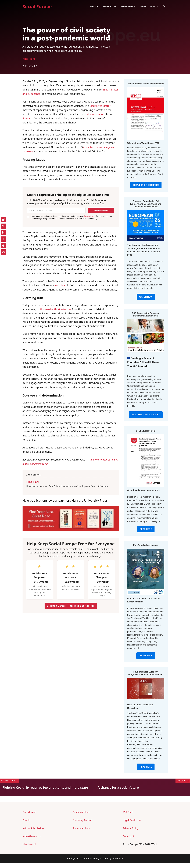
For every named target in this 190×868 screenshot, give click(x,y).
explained (61, 285)
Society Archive (81, 828)
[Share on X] (3, 226)
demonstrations (96, 114)
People (26, 820)
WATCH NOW (146, 297)
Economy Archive (82, 820)
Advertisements (149, 6)
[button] (164, 6)
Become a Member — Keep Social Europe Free (71, 606)
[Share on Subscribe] (3, 252)
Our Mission (30, 812)
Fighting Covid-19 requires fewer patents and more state (45, 787)
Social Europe (37, 6)
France (26, 118)
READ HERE (146, 529)
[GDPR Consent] (28, 217)
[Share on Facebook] (3, 239)
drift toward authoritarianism (54, 309)
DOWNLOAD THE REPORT (146, 185)
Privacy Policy (90, 216)
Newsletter (110, 6)
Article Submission (33, 828)
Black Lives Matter (100, 106)
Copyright (128, 836)
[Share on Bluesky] (3, 220)
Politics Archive (81, 812)
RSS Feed (128, 812)
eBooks (94, 6)
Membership (128, 6)
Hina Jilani (29, 59)
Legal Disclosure (132, 820)
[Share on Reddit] (3, 246)
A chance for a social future (118, 787)
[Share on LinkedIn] (3, 233)
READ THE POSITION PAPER (146, 415)
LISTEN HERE (146, 656)
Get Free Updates (101, 210)
